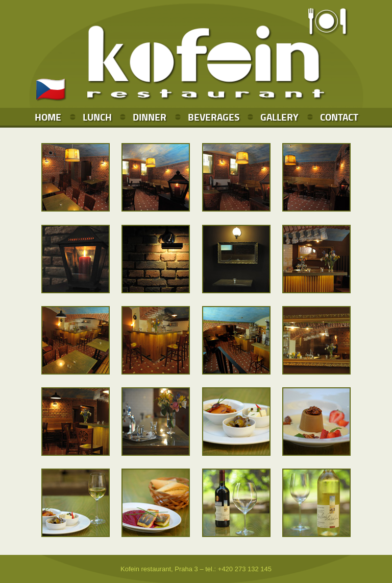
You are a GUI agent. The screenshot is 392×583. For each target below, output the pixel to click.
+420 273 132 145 (245, 569)
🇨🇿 (51, 89)
